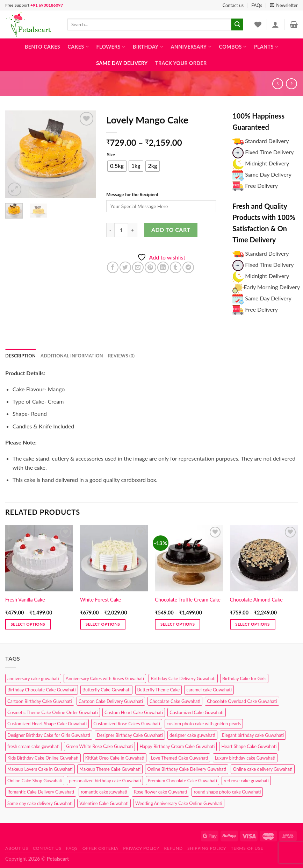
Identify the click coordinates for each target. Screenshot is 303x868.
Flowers (111, 47)
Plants (266, 47)
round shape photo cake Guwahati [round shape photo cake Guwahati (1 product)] (227, 792)
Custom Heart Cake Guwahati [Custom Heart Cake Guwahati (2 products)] (134, 712)
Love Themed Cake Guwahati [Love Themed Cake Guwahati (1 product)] (179, 758)
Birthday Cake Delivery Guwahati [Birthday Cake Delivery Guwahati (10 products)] (183, 678)
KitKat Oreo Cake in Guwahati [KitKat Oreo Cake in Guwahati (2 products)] (115, 758)
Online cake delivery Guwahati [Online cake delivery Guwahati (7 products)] (263, 769)
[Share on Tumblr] (176, 267)
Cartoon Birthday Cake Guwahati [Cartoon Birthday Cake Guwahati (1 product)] (40, 701)
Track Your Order (181, 63)
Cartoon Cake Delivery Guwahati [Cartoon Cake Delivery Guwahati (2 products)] (111, 701)
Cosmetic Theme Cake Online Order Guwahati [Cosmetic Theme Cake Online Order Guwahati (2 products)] (53, 712)
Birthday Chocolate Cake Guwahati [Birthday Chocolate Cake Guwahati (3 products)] (42, 690)
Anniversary (191, 47)
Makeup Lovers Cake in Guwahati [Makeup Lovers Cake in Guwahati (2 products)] (40, 769)
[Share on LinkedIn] (163, 267)
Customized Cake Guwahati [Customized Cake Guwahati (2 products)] (196, 712)
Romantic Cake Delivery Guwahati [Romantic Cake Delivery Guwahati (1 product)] (41, 792)
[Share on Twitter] (125, 267)
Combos (233, 47)
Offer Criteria (100, 848)
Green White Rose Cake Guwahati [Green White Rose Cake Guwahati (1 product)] (99, 746)
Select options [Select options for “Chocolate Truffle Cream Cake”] (178, 624)
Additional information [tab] (72, 356)
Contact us (233, 5)
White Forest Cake (100, 600)
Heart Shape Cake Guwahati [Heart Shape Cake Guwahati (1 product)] (249, 746)
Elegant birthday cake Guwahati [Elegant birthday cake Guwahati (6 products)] (253, 735)
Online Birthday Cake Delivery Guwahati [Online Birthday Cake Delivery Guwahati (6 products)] (187, 769)
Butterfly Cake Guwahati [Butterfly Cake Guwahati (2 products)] (107, 690)
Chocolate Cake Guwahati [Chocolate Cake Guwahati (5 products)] (175, 701)
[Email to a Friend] (138, 267)
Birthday (148, 47)
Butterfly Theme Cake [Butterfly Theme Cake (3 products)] (159, 690)
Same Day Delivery (122, 63)
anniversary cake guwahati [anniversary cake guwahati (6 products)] (33, 678)
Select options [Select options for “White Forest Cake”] (103, 624)
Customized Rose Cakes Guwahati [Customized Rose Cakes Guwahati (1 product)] (127, 724)
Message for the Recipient (132, 194)
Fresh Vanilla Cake (25, 600)
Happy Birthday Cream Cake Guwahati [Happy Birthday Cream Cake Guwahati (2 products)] (177, 746)
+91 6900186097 (47, 5)
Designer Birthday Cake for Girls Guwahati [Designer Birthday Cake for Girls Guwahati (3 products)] (49, 735)
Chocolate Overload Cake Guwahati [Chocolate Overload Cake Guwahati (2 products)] (242, 701)
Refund (174, 848)
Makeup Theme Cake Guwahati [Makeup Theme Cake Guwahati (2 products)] (110, 769)
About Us (17, 848)
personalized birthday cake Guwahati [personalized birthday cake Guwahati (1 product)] (105, 781)
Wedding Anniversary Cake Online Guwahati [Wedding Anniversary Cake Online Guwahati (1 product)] (179, 803)
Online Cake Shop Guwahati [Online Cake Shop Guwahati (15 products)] (35, 781)
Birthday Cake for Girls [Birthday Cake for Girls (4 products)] (244, 678)
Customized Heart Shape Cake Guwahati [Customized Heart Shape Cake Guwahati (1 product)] (47, 724)
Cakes (78, 47)
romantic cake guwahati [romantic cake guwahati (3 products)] (104, 792)
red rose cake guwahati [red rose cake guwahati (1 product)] (246, 781)
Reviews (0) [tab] (121, 356)
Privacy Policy (141, 848)
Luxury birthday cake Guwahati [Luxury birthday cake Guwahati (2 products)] (245, 758)
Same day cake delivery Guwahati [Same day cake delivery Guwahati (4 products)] (40, 803)
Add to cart (171, 230)
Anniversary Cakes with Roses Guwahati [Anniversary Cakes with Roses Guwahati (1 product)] (105, 678)
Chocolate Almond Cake (256, 600)
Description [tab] (20, 356)
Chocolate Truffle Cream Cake (188, 600)
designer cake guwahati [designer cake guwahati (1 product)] (192, 735)
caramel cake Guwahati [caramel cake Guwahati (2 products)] (209, 690)
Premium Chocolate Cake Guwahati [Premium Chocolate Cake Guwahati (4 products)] (182, 781)
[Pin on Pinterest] (150, 267)
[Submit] (237, 24)
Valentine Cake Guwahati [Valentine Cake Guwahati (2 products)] (104, 803)
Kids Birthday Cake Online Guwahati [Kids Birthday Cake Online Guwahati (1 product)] (43, 758)
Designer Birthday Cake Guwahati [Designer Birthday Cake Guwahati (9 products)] (130, 735)
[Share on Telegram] (188, 267)
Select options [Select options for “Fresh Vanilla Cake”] (28, 624)
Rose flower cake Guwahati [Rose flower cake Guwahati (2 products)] (160, 792)
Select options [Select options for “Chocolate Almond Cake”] (252, 624)
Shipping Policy (207, 848)
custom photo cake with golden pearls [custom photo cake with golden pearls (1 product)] (204, 724)
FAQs (257, 5)
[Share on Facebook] (113, 267)
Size (111, 155)
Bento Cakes (42, 47)
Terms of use (247, 848)
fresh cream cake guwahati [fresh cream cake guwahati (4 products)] (33, 746)
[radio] (117, 166)
